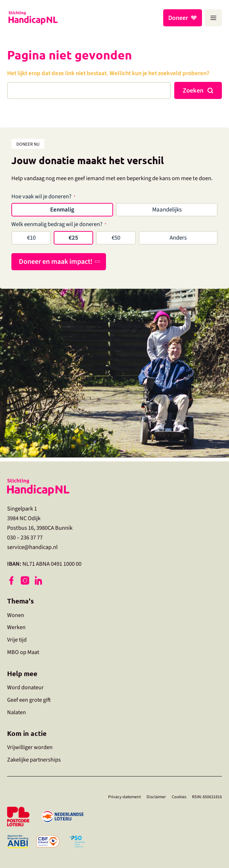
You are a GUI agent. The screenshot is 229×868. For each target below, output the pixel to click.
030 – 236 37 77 (25, 534)
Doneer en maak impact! (56, 262)
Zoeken (193, 90)
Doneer (179, 18)
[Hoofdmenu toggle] (213, 18)
